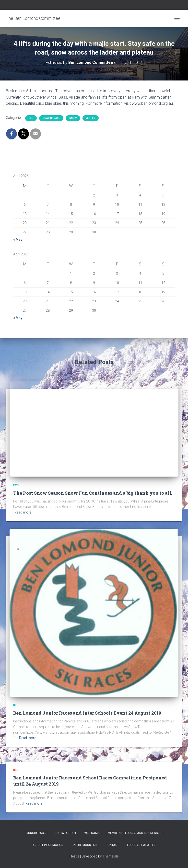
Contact (112, 845)
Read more (23, 512)
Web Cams (92, 833)
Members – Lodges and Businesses (135, 833)
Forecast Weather (142, 845)
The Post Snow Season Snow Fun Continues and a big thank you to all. (93, 493)
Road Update (51, 118)
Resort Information (48, 845)
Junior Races (37, 833)
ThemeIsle (111, 856)
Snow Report (66, 833)
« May (18, 240)
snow (73, 118)
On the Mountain (84, 845)
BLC (31, 118)
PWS (16, 485)
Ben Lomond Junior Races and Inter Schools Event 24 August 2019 (87, 713)
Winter (91, 118)
